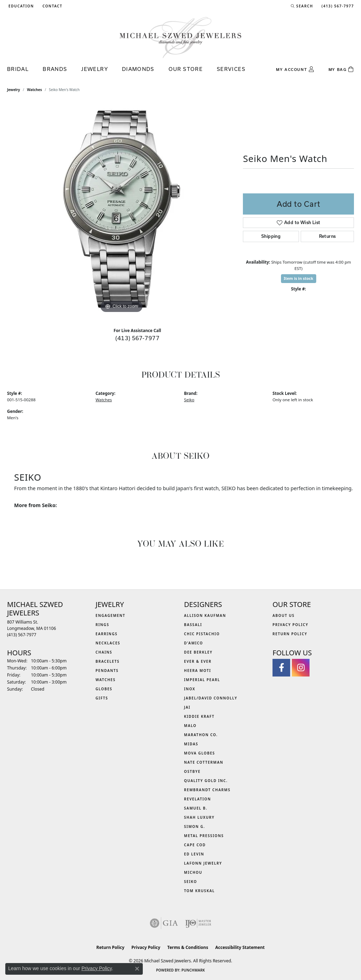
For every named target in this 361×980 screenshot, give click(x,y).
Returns (328, 236)
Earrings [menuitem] (106, 634)
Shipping (271, 236)
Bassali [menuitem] (193, 625)
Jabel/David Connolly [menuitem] (211, 698)
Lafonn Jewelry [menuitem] (203, 863)
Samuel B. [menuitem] (196, 808)
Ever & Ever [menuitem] (198, 661)
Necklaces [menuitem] (108, 643)
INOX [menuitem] (190, 689)
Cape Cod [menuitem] (195, 845)
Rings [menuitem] (102, 625)
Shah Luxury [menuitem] (199, 817)
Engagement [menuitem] (111, 615)
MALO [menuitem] (190, 726)
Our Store (186, 69)
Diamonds (138, 69)
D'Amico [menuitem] (194, 643)
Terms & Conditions (188, 947)
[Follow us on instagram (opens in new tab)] (301, 668)
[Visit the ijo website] (198, 923)
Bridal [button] (18, 69)
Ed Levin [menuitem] (194, 854)
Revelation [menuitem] (198, 799)
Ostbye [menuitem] (192, 771)
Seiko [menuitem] (191, 882)
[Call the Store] (22, 635)
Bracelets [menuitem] (108, 661)
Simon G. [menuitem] (195, 826)
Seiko (189, 400)
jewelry (14, 90)
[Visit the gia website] (164, 923)
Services (231, 69)
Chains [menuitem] (104, 652)
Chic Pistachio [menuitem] (202, 634)
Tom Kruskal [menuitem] (199, 891)
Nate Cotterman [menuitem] (204, 762)
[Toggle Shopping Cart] (341, 70)
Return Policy (290, 634)
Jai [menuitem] (187, 707)
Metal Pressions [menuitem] (204, 836)
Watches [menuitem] (106, 680)
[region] (122, 209)
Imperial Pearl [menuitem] (202, 680)
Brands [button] (55, 69)
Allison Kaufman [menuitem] (205, 615)
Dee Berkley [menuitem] (198, 652)
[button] (20, 6)
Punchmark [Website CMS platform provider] (193, 970)
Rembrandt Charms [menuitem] (207, 790)
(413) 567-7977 (137, 338)
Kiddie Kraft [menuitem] (199, 716)
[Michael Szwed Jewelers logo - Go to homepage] (180, 37)
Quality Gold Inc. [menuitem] (206, 781)
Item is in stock (299, 278)
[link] (52, 6)
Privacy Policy (290, 625)
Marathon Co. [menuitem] (201, 735)
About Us (284, 615)
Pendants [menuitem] (107, 671)
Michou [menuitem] (193, 872)
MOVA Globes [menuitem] (200, 753)
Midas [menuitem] (191, 744)
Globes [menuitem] (104, 689)
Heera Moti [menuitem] (198, 671)
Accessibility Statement (240, 947)
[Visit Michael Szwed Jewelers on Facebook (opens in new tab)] (281, 668)
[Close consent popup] (137, 969)
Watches (35, 90)
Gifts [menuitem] (102, 698)
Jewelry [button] (94, 69)
